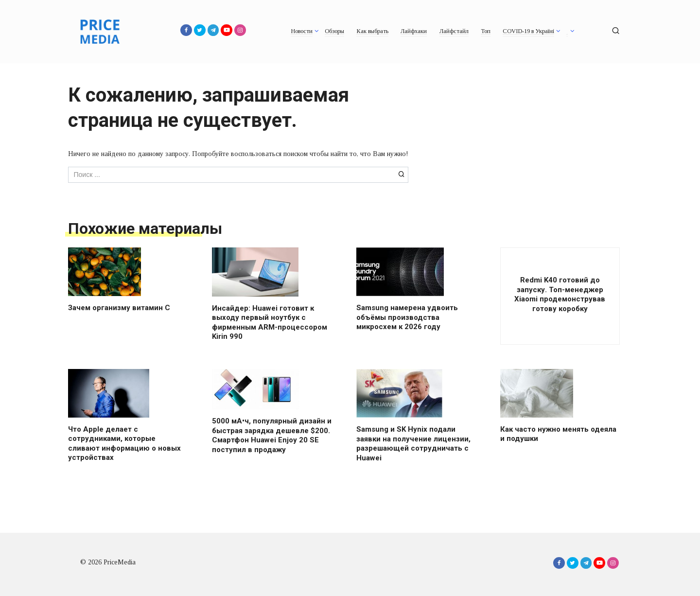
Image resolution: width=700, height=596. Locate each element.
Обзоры (334, 31)
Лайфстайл (454, 31)
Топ (486, 31)
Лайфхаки (414, 31)
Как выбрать (372, 31)
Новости (302, 31)
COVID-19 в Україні (528, 31)
